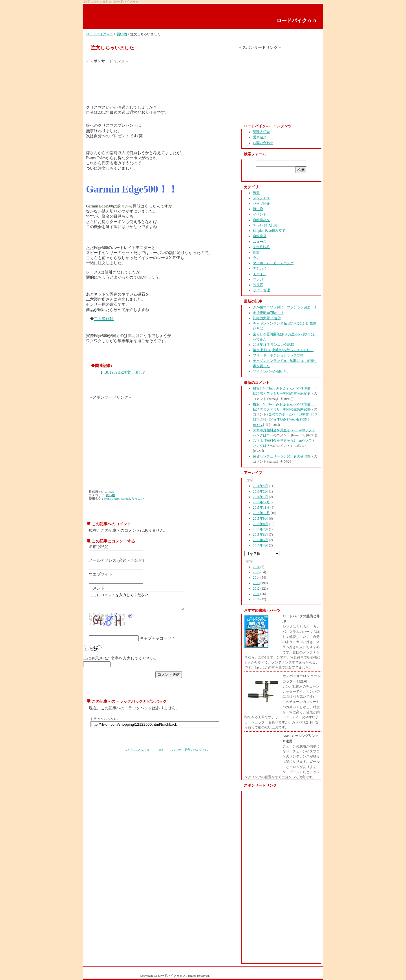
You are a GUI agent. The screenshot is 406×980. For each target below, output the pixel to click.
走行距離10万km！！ (269, 313)
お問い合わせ (263, 143)
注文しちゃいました (112, 48)
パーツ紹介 (261, 204)
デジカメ (260, 268)
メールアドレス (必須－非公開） (118, 560)
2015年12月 (261, 502)
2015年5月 (261, 540)
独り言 (258, 285)
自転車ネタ (261, 220)
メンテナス (261, 198)
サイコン (138, 499)
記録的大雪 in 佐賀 (267, 318)
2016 (256, 567)
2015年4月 (261, 545)
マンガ (258, 279)
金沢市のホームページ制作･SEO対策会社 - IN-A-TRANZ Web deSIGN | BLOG (285, 419)
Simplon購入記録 (265, 225)
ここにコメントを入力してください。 (143, 603)
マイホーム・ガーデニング (273, 263)
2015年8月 (261, 524)
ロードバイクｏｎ (297, 21)
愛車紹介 (260, 137)
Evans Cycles (112, 499)
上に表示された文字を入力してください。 (121, 662)
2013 (256, 583)
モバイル (260, 274)
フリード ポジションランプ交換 (278, 355)
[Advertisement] (114, 76)
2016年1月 (261, 497)
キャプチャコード (156, 642)
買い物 (122, 34)
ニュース (260, 242)
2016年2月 (261, 491)
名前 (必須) (99, 547)
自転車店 (260, 236)
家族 (256, 252)
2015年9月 (261, 519)
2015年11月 (261, 508)
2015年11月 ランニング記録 (273, 345)
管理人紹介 (261, 132)
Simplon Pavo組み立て (269, 231)
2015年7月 (261, 529)
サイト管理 (261, 290)
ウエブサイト (101, 574)
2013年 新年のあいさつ (189, 753)
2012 (256, 589)
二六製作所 (104, 319)
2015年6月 (261, 535)
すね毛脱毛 (261, 247)
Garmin (125, 499)
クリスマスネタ (139, 753)
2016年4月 (261, 486)
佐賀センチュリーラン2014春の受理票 (282, 456)
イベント (260, 215)
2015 (256, 572)
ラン (256, 258)
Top (161, 753)
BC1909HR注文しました (125, 372)
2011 (256, 594)
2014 (256, 577)
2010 (256, 599)
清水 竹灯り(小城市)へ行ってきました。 (283, 350)
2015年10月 (261, 513)
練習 (256, 193)
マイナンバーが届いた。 (272, 371)
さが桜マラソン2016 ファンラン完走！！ (285, 307)
